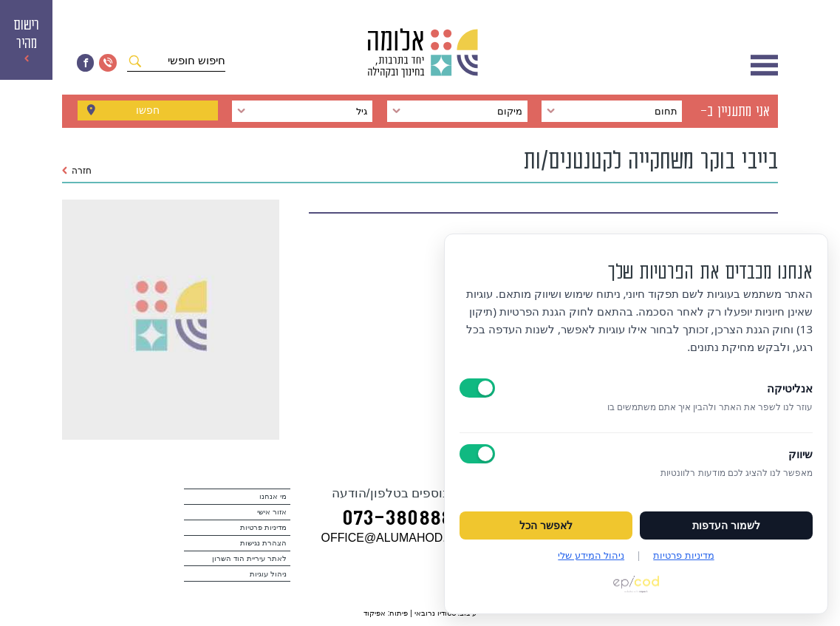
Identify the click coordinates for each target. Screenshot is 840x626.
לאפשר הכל (546, 525)
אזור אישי (272, 512)
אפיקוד (375, 613)
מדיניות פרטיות (263, 527)
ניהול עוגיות (268, 574)
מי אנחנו (273, 496)
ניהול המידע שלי (591, 555)
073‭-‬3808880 (403, 520)
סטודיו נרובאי (435, 613)
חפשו (148, 111)
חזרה (77, 171)
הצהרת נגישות (263, 543)
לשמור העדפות (726, 525)
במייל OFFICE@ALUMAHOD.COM (413, 538)
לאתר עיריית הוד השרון (249, 558)
